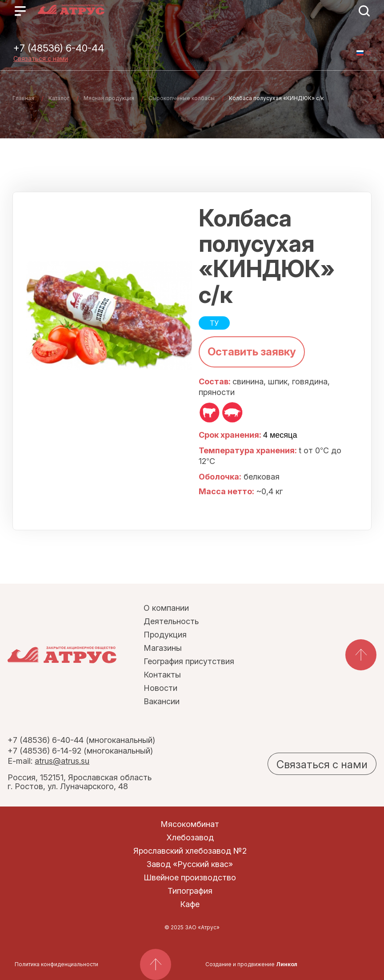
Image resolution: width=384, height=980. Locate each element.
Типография (190, 891)
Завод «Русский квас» (190, 864)
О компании (166, 608)
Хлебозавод (190, 837)
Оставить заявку (252, 352)
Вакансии (162, 701)
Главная (23, 98)
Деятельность (171, 621)
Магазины (163, 648)
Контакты (162, 675)
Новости (160, 688)
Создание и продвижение (251, 964)
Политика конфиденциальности (56, 964)
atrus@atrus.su (62, 761)
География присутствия (189, 661)
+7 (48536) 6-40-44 (59, 48)
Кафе (190, 904)
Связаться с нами (41, 58)
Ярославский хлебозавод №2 (190, 851)
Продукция (165, 635)
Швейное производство (190, 877)
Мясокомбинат (190, 824)
